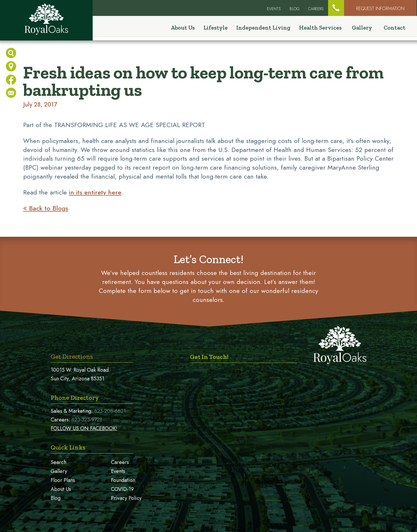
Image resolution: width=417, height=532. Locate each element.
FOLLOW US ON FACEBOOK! (84, 428)
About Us (61, 489)
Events (118, 471)
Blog (295, 9)
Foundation (123, 480)
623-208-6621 (110, 411)
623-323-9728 (87, 420)
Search (58, 462)
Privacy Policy (126, 498)
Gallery (362, 28)
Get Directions (72, 356)
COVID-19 (122, 489)
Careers (316, 9)
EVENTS (274, 9)
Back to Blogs (46, 208)
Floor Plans (63, 480)
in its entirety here (95, 192)
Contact (395, 28)
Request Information (380, 9)
